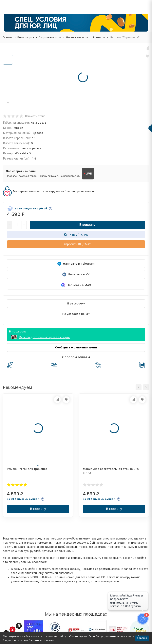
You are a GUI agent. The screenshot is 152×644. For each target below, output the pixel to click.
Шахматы (99, 37)
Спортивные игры (50, 37)
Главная (8, 37)
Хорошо (142, 638)
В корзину (87, 225)
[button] (8, 103)
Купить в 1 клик (76, 235)
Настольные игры (77, 37)
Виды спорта (26, 37)
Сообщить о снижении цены (76, 347)
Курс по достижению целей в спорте (45, 337)
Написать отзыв (35, 116)
